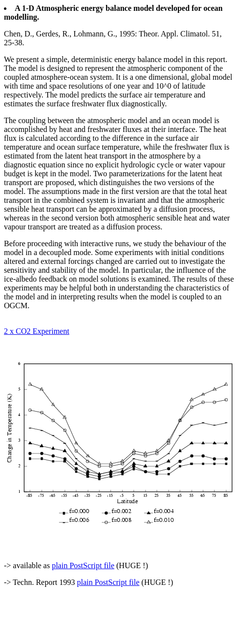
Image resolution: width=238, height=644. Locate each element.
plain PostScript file (83, 565)
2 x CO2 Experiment (37, 331)
